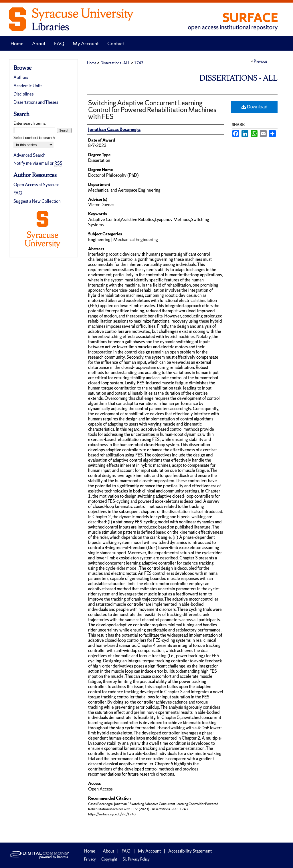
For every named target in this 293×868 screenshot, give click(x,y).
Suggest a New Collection (37, 201)
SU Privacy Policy (136, 859)
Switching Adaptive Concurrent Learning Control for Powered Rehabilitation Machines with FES (152, 110)
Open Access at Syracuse (36, 185)
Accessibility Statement (190, 851)
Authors (21, 77)
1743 (139, 63)
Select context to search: (34, 138)
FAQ (18, 193)
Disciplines (23, 94)
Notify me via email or (38, 163)
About (108, 851)
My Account (149, 851)
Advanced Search (29, 155)
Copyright (109, 859)
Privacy (90, 859)
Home (92, 63)
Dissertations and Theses (36, 102)
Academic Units (28, 86)
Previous (261, 61)
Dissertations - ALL (115, 63)
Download (255, 107)
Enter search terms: (30, 123)
